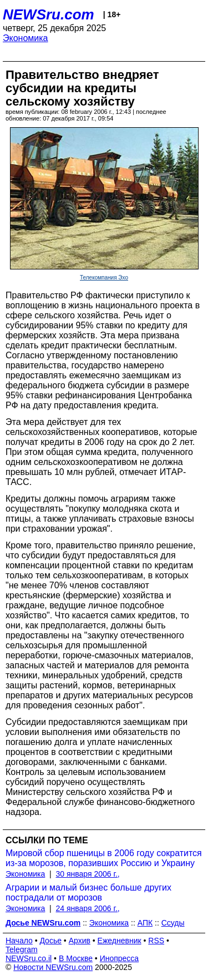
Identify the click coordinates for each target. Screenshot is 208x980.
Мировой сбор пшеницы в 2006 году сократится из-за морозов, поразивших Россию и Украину (104, 858)
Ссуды (173, 923)
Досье (50, 941)
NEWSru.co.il (29, 958)
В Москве (76, 958)
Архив (80, 941)
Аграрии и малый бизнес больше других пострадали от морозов (88, 892)
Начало (19, 941)
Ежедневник (120, 941)
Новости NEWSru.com (53, 967)
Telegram (22, 949)
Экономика (26, 38)
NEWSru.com (49, 14)
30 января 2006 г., (88, 874)
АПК (145, 923)
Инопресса (120, 958)
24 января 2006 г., (88, 908)
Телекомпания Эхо (104, 277)
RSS (156, 941)
